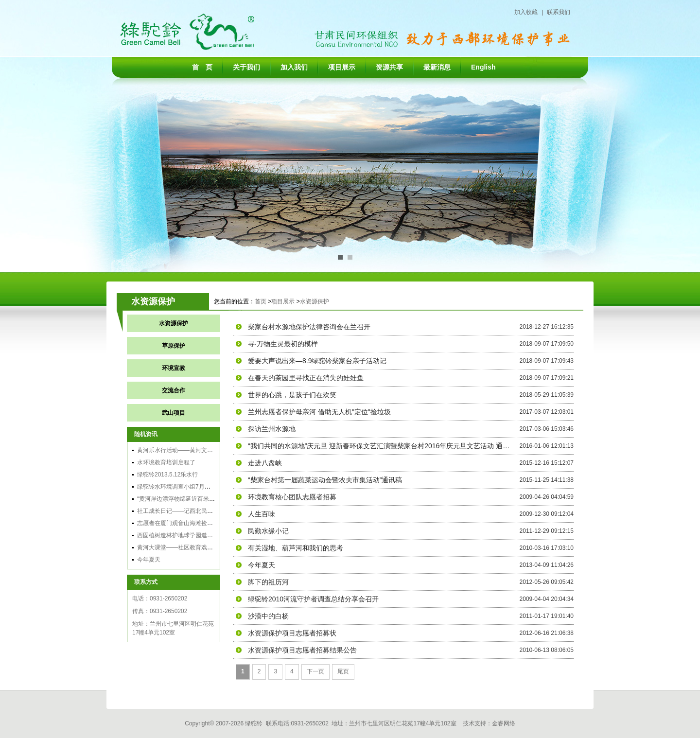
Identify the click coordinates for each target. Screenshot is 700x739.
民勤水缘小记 (268, 531)
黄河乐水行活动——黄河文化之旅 (181, 450)
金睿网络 (504, 723)
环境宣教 (174, 368)
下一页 (315, 671)
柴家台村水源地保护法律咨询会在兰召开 (309, 327)
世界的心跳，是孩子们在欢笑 (292, 395)
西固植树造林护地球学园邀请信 (178, 535)
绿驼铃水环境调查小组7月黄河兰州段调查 (191, 487)
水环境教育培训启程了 (166, 462)
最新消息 (437, 67)
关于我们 (246, 67)
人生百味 (262, 514)
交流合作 (174, 390)
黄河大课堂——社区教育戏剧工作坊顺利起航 (195, 547)
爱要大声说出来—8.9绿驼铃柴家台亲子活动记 (317, 361)
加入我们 (294, 67)
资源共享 (389, 67)
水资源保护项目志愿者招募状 (292, 633)
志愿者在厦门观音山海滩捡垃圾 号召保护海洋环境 (202, 523)
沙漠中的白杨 (268, 616)
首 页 (202, 67)
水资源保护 (315, 301)
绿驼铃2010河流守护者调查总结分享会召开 (313, 599)
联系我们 (559, 12)
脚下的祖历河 (268, 582)
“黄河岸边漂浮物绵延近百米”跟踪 (180, 499)
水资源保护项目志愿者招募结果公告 (302, 650)
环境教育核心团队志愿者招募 (292, 497)
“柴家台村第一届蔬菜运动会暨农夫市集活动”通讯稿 (325, 480)
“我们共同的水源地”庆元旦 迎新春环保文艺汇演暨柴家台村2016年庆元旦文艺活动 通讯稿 (379, 446)
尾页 (343, 671)
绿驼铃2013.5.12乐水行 (167, 475)
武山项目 (174, 413)
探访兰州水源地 (272, 429)
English (483, 67)
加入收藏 (526, 12)
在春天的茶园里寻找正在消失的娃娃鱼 (306, 378)
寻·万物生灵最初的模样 (283, 344)
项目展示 (342, 67)
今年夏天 (149, 560)
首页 (261, 301)
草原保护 (174, 346)
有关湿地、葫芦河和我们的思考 (296, 548)
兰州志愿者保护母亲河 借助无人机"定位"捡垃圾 (319, 412)
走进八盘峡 (265, 463)
